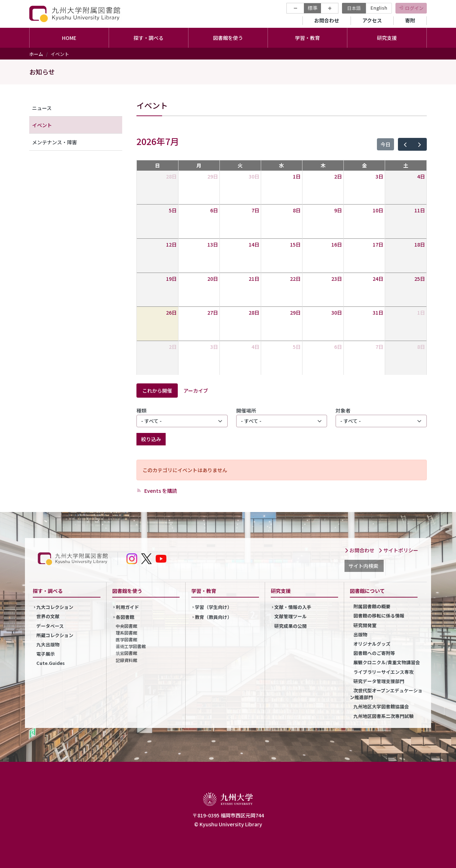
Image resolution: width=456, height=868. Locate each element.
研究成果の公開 (291, 626)
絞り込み (151, 439)
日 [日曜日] (157, 165)
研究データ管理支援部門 (379, 681)
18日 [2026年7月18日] (420, 244)
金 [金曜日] (364, 165)
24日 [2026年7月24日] (378, 279)
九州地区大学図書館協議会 (381, 706)
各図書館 (125, 617)
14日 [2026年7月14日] (254, 244)
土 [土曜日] (406, 165)
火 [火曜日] (240, 165)
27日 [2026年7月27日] (213, 312)
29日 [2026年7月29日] (295, 312)
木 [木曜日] (323, 165)
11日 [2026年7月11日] (420, 210)
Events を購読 (160, 491)
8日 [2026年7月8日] (297, 210)
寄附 (410, 20)
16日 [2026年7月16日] (337, 244)
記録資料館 (126, 660)
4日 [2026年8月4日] (255, 347)
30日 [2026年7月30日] (337, 312)
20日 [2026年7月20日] (213, 279)
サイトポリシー (398, 550)
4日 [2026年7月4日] (421, 176)
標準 (312, 8)
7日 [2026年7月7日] (255, 210)
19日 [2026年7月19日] (171, 279)
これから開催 (157, 391)
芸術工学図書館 (131, 646)
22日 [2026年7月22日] (295, 279)
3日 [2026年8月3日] (214, 347)
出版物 (360, 634)
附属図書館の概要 (372, 606)
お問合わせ (327, 20)
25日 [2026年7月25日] (420, 279)
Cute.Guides (51, 663)
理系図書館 (126, 633)
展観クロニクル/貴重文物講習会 (387, 662)
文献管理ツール (291, 616)
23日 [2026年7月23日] (337, 279)
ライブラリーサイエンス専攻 (384, 672)
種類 (141, 410)
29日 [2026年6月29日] (213, 176)
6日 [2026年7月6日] (214, 210)
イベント (42, 125)
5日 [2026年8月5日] (297, 347)
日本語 (354, 8)
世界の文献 (48, 616)
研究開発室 (365, 625)
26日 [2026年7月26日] (171, 312)
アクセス (372, 20)
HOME (69, 38)
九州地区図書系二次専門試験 (384, 716)
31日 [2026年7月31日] (378, 312)
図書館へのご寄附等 (374, 653)
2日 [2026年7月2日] (338, 176)
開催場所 (246, 410)
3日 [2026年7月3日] (379, 176)
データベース (50, 626)
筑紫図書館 (126, 653)
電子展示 (46, 654)
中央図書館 (126, 626)
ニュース (42, 108)
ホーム (36, 54)
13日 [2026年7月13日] (213, 244)
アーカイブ (196, 391)
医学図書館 (126, 639)
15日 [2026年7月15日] (295, 244)
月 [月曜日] (199, 165)
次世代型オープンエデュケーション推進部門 (386, 694)
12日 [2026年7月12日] (171, 244)
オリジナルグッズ (372, 644)
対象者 (343, 410)
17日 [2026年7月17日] (378, 244)
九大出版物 (48, 644)
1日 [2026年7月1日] (297, 176)
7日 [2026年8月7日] (379, 347)
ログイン (414, 8)
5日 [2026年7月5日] (173, 210)
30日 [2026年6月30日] (254, 176)
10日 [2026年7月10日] (378, 210)
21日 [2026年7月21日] (254, 279)
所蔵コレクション (55, 635)
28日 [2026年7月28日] (254, 312)
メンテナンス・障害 (55, 142)
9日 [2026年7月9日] (338, 210)
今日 (385, 144)
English (379, 8)
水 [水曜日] (281, 165)
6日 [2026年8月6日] (338, 347)
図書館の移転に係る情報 (379, 616)
